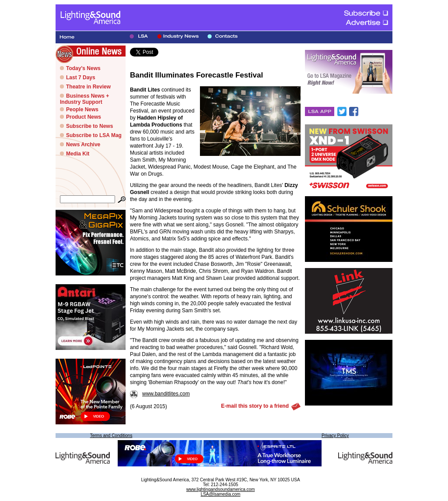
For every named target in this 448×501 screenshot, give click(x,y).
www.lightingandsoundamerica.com (221, 489)
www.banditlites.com (160, 394)
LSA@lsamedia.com (221, 494)
